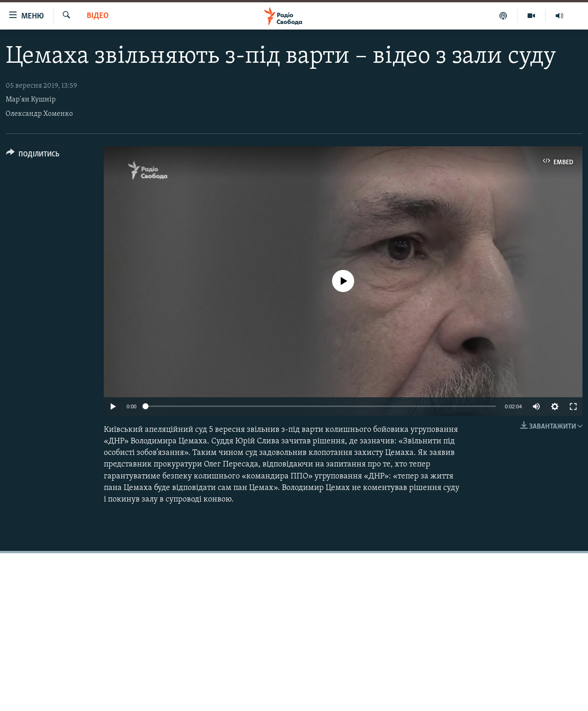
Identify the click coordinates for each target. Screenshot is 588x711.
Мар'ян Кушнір (31, 100)
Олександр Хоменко (39, 114)
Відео (98, 16)
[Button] (33, 156)
